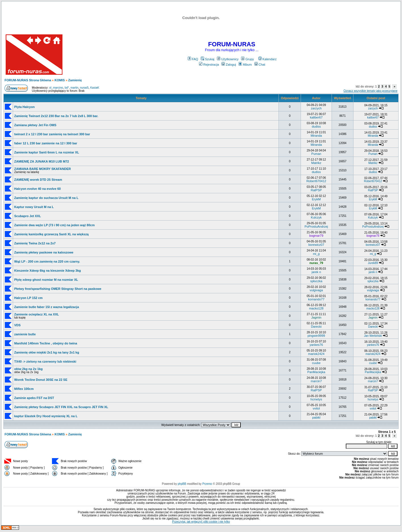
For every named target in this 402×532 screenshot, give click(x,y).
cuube (316, 363)
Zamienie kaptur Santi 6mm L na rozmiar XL (47, 152)
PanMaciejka (316, 372)
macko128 (316, 308)
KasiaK (95, 88)
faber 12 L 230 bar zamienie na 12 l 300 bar (46, 143)
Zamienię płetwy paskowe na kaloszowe (44, 252)
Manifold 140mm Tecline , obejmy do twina (46, 343)
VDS (17, 325)
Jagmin (316, 317)
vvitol (316, 408)
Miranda (316, 136)
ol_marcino (56, 88)
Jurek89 (373, 263)
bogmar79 (316, 236)
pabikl (316, 417)
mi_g (316, 254)
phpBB (182, 484)
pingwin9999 (316, 336)
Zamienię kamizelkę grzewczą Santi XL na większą (51, 234)
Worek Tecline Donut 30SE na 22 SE (41, 380)
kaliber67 (316, 117)
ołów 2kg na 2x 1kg (28, 369)
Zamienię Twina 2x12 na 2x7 (35, 243)
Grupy (247, 59)
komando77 (316, 299)
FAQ (193, 59)
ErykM (316, 199)
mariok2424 (316, 354)
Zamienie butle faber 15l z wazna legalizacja (47, 307)
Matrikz (316, 163)
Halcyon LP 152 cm (28, 298)
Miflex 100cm (24, 389)
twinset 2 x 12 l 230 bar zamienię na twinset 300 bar (52, 134)
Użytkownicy (228, 59)
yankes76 (316, 345)
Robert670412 (316, 181)
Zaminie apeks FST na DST (34, 398)
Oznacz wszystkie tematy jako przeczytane (370, 91)
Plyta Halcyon (24, 107)
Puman (316, 154)
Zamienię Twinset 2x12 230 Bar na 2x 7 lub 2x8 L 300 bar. (56, 116)
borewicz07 (316, 245)
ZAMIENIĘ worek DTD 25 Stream (38, 180)
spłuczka (316, 281)
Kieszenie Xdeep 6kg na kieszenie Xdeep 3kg (48, 271)
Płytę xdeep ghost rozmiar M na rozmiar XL (46, 280)
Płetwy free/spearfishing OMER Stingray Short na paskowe (58, 289)
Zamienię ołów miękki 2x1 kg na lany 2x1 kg (47, 352)
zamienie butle (25, 334)
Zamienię (75, 80)
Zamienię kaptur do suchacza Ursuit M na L (46, 198)
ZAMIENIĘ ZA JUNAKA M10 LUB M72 (42, 161)
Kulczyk (316, 217)
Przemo (207, 484)
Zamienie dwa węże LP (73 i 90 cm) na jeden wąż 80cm (54, 225)
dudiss (316, 126)
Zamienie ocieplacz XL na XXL (37, 314)
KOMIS (60, 80)
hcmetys (316, 399)
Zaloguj (229, 65)
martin (74, 88)
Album (245, 65)
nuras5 (84, 88)
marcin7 (316, 381)
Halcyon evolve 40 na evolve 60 (37, 189)
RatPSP (316, 190)
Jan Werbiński (373, 336)
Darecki (316, 327)
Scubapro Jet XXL (28, 216)
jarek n (316, 272)
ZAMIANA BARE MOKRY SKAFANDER (42, 169)
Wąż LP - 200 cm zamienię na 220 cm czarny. (47, 261)
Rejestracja (209, 65)
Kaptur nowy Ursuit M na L (34, 207)
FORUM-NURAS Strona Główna (28, 80)
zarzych (316, 108)
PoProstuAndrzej (316, 226)
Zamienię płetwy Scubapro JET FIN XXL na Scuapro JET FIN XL (61, 407)
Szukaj (208, 59)
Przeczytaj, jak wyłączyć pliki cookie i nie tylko (201, 522)
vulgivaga (316, 290)
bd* (67, 88)
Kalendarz (268, 59)
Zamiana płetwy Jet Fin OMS (35, 125)
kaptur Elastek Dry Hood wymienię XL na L (46, 416)
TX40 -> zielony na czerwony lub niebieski (45, 361)
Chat (260, 65)
